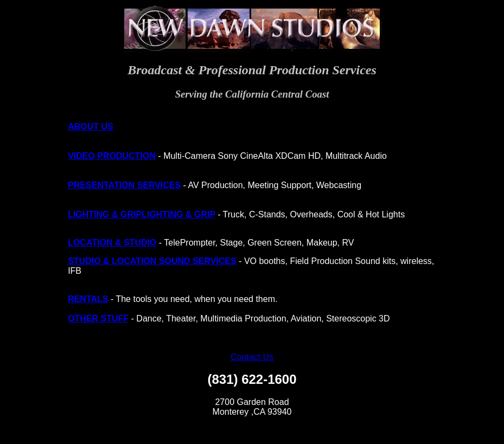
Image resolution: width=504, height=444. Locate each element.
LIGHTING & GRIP (105, 214)
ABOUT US (91, 127)
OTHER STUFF (98, 318)
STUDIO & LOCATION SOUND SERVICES (152, 261)
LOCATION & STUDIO (112, 243)
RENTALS (88, 299)
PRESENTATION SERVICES (124, 185)
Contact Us (252, 357)
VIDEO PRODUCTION (112, 156)
